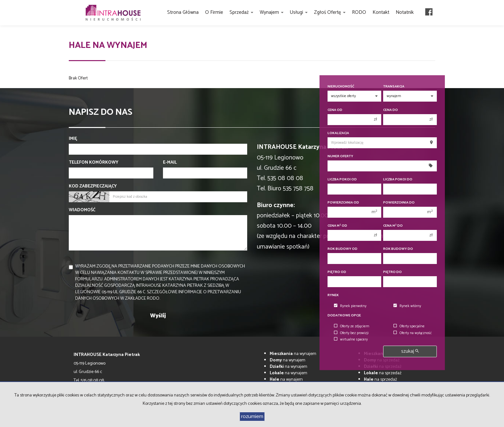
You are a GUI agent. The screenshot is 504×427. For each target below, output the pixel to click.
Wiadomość (82, 210)
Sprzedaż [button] (241, 12)
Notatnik (405, 12)
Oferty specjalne (409, 326)
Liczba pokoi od (342, 180)
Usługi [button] (299, 12)
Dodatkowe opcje (344, 316)
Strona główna (183, 12)
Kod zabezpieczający (93, 186)
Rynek (333, 295)
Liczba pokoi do (398, 180)
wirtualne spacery (351, 340)
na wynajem (293, 354)
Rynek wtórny (407, 306)
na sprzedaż (383, 373)
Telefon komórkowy (94, 163)
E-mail (170, 163)
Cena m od (337, 226)
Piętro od (337, 272)
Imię (73, 139)
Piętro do (392, 272)
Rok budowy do (398, 249)
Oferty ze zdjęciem (352, 326)
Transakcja (394, 87)
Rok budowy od (342, 249)
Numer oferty (340, 156)
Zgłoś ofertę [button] (330, 12)
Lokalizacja (338, 133)
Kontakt (381, 12)
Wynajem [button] (272, 12)
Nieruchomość (341, 87)
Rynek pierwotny (350, 306)
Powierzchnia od (343, 203)
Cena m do (393, 226)
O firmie (214, 12)
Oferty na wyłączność (413, 333)
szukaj (410, 351)
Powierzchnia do (399, 203)
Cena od (335, 110)
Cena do (391, 110)
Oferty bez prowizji (351, 333)
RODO (359, 12)
